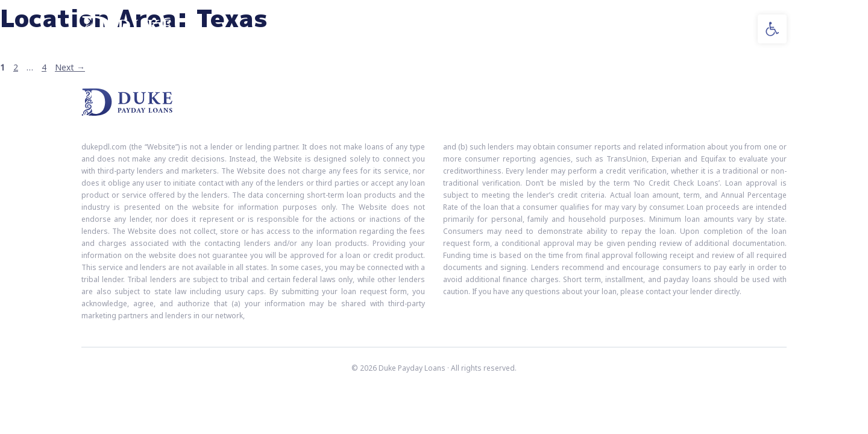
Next (70, 67)
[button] (772, 29)
